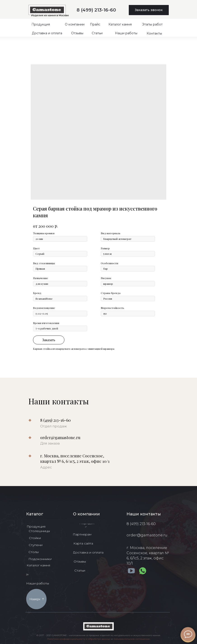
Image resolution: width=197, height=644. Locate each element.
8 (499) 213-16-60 (96, 10)
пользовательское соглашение (132, 639)
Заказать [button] (49, 340)
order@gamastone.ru (60, 438)
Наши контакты (144, 514)
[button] (149, 10)
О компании (86, 514)
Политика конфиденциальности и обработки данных (79, 639)
